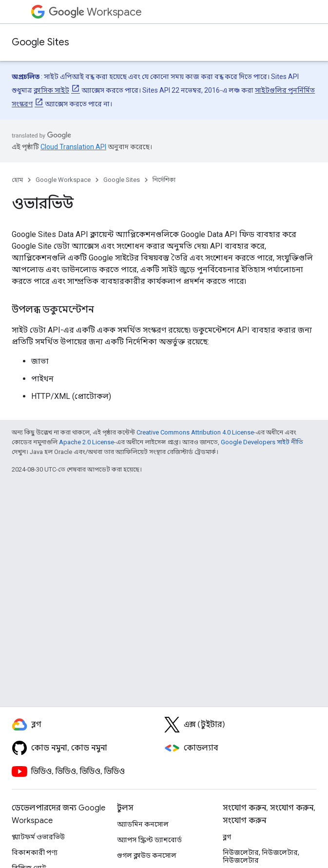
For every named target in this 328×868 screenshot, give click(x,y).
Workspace (95, 12)
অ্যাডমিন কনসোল (143, 824)
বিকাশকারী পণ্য (35, 852)
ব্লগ (227, 837)
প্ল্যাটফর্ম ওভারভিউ (38, 837)
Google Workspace (63, 180)
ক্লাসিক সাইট (51, 90)
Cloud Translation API (73, 147)
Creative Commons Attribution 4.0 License (195, 432)
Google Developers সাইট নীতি (262, 442)
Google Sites (40, 42)
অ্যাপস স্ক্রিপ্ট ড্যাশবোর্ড (149, 840)
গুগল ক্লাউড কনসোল (147, 855)
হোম (17, 180)
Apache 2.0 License (87, 442)
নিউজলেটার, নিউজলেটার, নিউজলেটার (261, 856)
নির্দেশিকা (164, 180)
